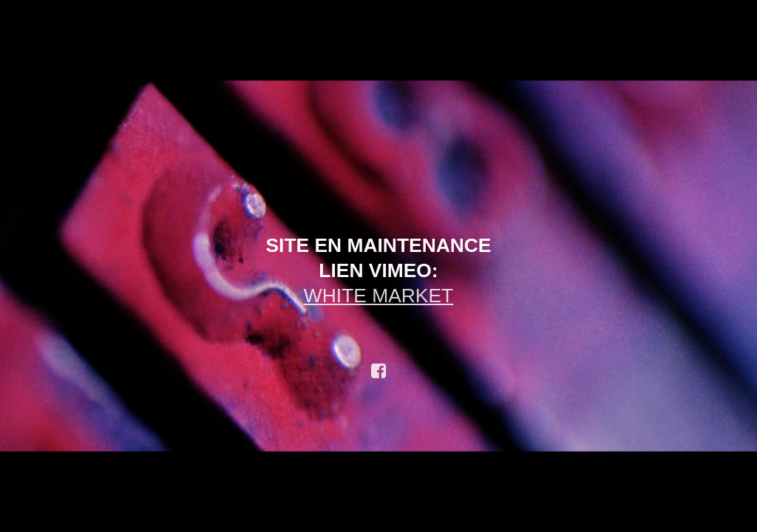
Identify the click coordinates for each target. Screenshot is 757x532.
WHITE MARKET (378, 296)
